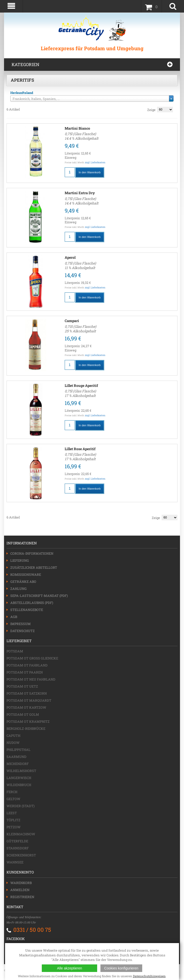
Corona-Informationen (32, 553)
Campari (72, 321)
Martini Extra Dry (80, 193)
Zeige (151, 110)
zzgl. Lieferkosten (95, 162)
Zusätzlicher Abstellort (34, 568)
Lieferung (20, 560)
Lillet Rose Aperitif (80, 449)
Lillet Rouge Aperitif (81, 385)
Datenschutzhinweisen (149, 976)
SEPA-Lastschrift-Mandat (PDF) (39, 596)
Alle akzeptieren (69, 968)
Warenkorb (21, 883)
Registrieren (22, 897)
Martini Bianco (77, 128)
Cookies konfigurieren (121, 968)
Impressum (21, 624)
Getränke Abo (23, 582)
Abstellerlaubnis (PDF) (32, 603)
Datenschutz (23, 631)
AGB (14, 617)
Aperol (70, 257)
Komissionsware (26, 575)
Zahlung (19, 589)
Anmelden (20, 890)
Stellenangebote (27, 610)
